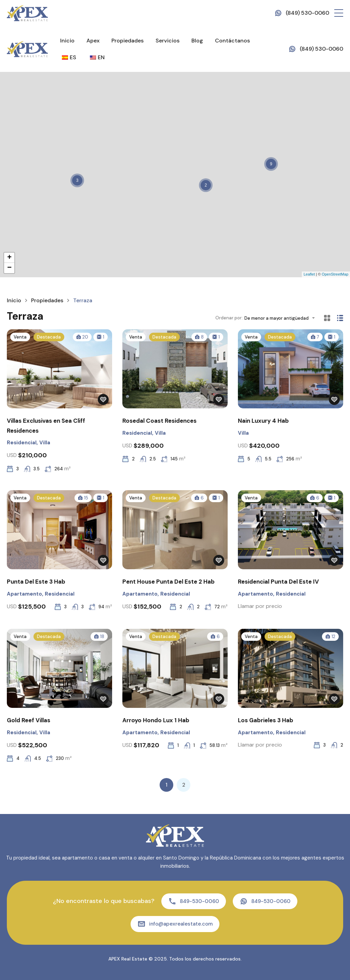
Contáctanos (232, 41)
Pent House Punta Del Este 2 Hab (169, 582)
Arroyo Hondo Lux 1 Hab (156, 720)
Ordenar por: (229, 318)
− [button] (9, 268)
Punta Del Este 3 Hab (36, 582)
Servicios (167, 41)
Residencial (22, 443)
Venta (20, 337)
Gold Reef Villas (29, 720)
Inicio (67, 41)
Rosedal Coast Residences (159, 421)
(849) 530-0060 (307, 13)
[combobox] (282, 318)
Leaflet (309, 274)
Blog (197, 41)
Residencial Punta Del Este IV (278, 582)
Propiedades (127, 41)
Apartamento (24, 594)
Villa (45, 443)
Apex (93, 41)
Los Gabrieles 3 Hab (266, 720)
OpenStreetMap (335, 274)
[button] (339, 13)
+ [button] (9, 258)
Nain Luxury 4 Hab (263, 421)
